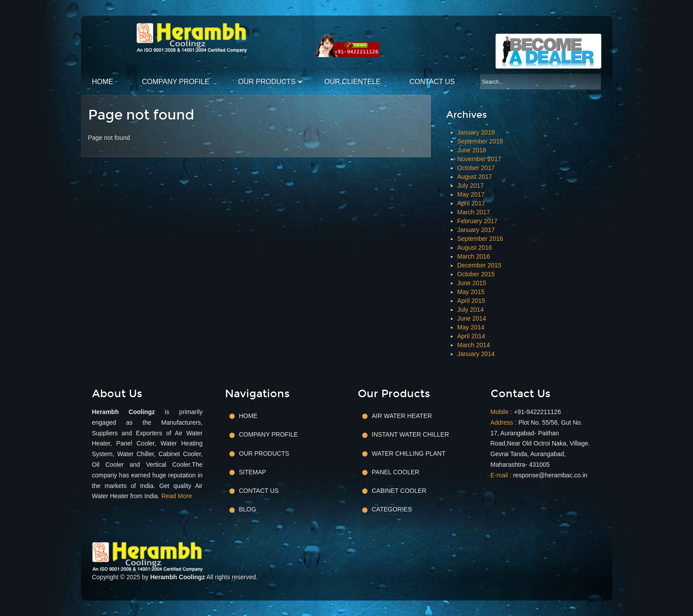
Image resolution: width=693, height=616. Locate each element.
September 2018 (480, 141)
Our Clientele (353, 82)
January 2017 (476, 230)
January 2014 (476, 354)
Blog (248, 509)
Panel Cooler (396, 472)
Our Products (267, 82)
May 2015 (471, 292)
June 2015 (472, 283)
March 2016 (474, 256)
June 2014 (472, 318)
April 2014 (471, 336)
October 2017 (476, 168)
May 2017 (471, 194)
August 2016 (475, 248)
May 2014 (471, 327)
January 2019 (476, 132)
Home (103, 82)
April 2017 (471, 203)
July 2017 (471, 186)
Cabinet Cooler (399, 491)
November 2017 (480, 159)
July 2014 (471, 310)
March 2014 (474, 345)
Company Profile (176, 82)
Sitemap (253, 472)
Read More (176, 496)
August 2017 (475, 177)
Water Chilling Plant (409, 453)
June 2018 (472, 150)
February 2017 (478, 221)
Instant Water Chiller (411, 434)
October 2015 (476, 274)
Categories (392, 509)
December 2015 (480, 265)
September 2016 (480, 239)
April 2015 (471, 301)
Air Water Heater (402, 416)
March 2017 (474, 212)
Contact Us (432, 82)
